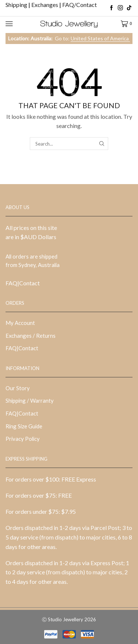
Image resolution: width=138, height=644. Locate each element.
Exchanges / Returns (31, 336)
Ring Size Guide (24, 426)
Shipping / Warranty (30, 400)
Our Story (18, 388)
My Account (20, 323)
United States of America (100, 38)
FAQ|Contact (23, 283)
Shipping (17, 5)
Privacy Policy (23, 439)
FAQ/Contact (79, 5)
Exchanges (45, 5)
